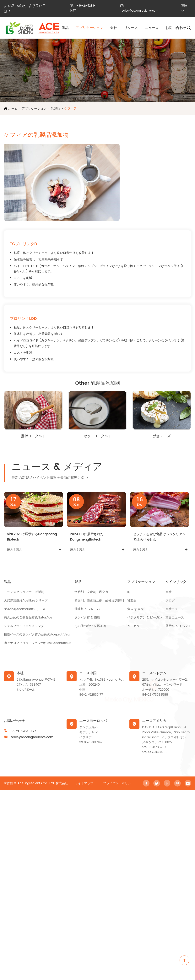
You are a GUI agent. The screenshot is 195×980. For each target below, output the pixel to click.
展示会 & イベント (178, 626)
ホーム (13, 109)
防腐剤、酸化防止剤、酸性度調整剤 (99, 601)
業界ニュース (175, 618)
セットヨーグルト (97, 436)
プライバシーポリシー (119, 783)
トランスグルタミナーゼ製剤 (24, 592)
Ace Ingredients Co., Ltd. (36, 783)
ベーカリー (135, 626)
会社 (114, 28)
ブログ (170, 601)
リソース (131, 28)
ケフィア (70, 109)
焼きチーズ (162, 436)
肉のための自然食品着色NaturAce (28, 618)
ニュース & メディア (57, 467)
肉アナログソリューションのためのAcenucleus (38, 643)
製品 (65, 28)
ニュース (152, 28)
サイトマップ (84, 783)
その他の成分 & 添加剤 (90, 626)
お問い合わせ (176, 28)
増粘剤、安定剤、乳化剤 (91, 592)
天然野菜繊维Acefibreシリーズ (26, 601)
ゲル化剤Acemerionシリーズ (25, 609)
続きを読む (15, 550)
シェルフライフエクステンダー (25, 626)
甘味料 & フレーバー (89, 609)
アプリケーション (89, 28)
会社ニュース (175, 609)
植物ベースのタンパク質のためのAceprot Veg (37, 634)
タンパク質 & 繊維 (87, 618)
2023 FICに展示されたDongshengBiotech (87, 537)
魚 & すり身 (135, 609)
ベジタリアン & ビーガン (145, 618)
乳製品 (55, 109)
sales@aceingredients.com (140, 11)
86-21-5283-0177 (23, 731)
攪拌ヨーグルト (33, 436)
